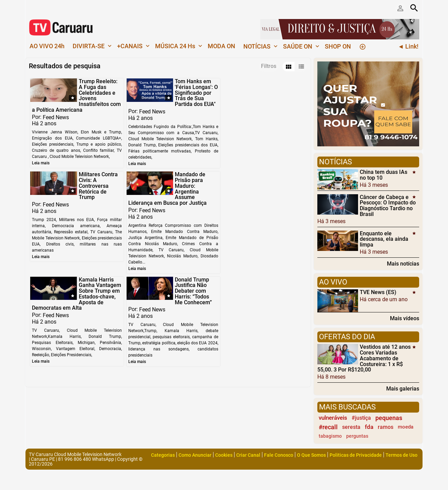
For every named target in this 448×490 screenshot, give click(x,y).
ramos (386, 427)
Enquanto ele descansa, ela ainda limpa (384, 239)
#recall (328, 427)
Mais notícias (403, 264)
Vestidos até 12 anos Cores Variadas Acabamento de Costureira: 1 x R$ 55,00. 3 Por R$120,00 (364, 358)
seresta (351, 427)
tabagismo (330, 436)
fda (369, 427)
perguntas (357, 436)
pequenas (389, 418)
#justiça (361, 418)
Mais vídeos (405, 318)
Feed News (56, 117)
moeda (406, 427)
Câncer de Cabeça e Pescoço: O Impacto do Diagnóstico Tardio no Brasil (388, 205)
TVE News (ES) (378, 292)
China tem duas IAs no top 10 (384, 175)
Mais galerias (403, 388)
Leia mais (41, 163)
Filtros (269, 66)
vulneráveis (333, 418)
